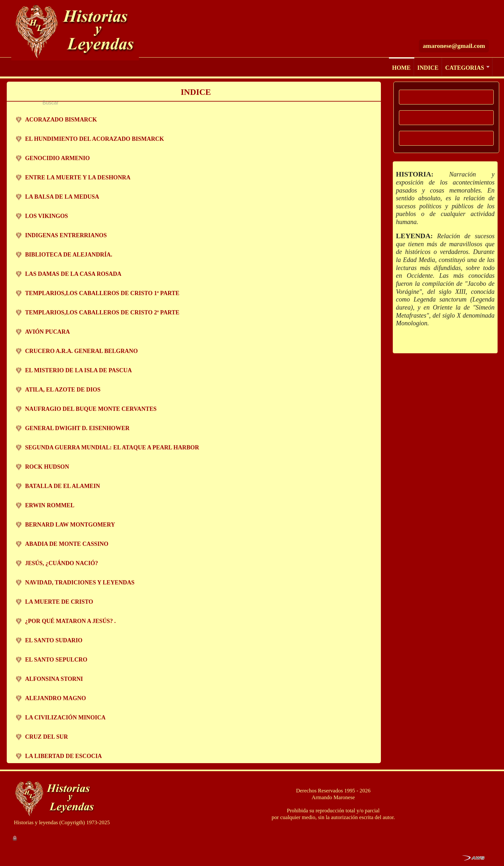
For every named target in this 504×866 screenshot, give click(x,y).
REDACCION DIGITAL (446, 138)
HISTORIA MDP (446, 97)
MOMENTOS (446, 117)
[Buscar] (422, 11)
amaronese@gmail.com (454, 29)
